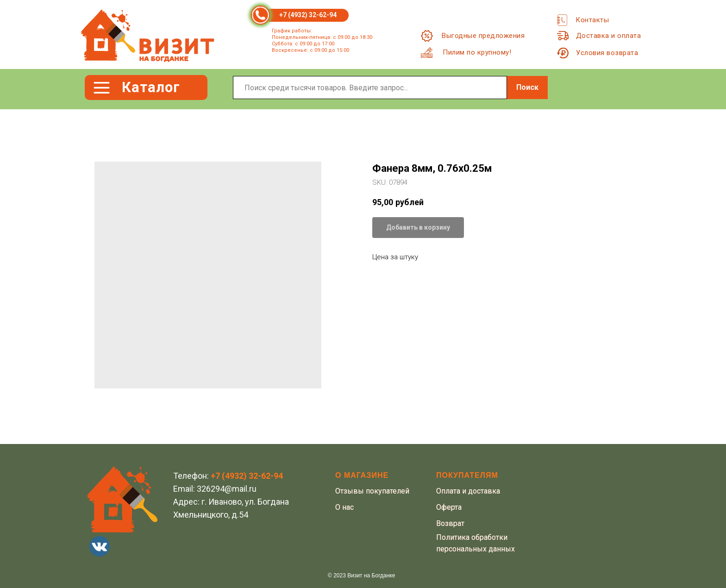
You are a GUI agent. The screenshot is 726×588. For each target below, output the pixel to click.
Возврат (450, 523)
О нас (344, 507)
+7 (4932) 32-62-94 (308, 15)
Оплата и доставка (468, 491)
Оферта (449, 507)
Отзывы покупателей (372, 491)
